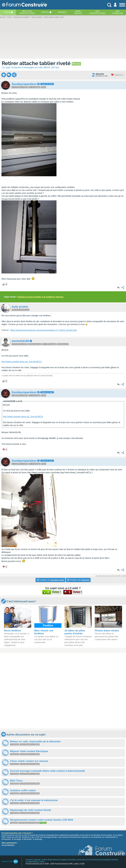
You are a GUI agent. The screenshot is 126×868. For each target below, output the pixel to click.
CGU (89, 860)
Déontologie (104, 860)
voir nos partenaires (8, 845)
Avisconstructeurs (97, 12)
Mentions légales (60, 860)
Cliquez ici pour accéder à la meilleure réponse (40, 297)
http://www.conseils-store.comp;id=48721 (22, 362)
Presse (95, 860)
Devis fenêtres (12, 631)
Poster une (78, 580)
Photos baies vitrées (107, 631)
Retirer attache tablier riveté (37, 63)
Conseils (62, 12)
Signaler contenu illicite (43, 860)
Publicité (114, 860)
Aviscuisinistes (117, 12)
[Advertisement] (63, 690)
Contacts (29, 860)
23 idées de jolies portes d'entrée (75, 632)
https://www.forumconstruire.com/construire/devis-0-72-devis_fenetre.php (44, 330)
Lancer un (50, 580)
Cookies (41, 862)
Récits (27, 12)
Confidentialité (31, 862)
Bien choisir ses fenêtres (44, 632)
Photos (45, 12)
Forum (7, 12)
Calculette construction (77, 860)
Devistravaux (78, 12)
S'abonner (117, 75)
